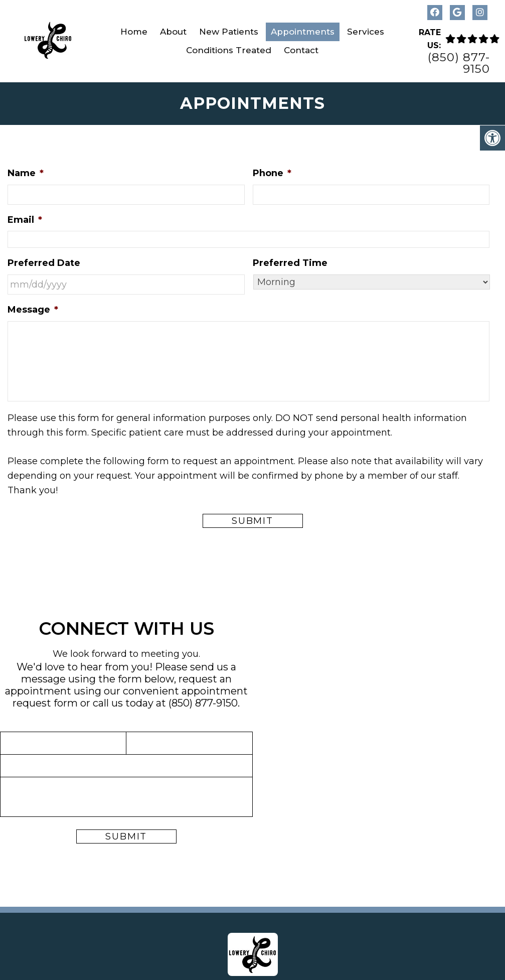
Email (25, 220)
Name (26, 173)
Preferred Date (44, 263)
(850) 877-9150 (459, 63)
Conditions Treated (229, 50)
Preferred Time (290, 263)
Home (134, 32)
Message (33, 310)
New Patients (229, 32)
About (173, 32)
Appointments (303, 32)
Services (366, 32)
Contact (301, 50)
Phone (272, 173)
